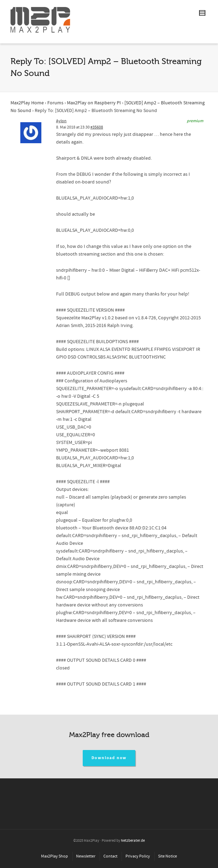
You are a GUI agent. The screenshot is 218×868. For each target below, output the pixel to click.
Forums (55, 103)
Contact (110, 856)
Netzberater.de (133, 841)
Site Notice (168, 856)
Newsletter (86, 856)
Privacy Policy (138, 856)
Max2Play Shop (54, 856)
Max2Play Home (27, 103)
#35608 (97, 127)
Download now (109, 758)
